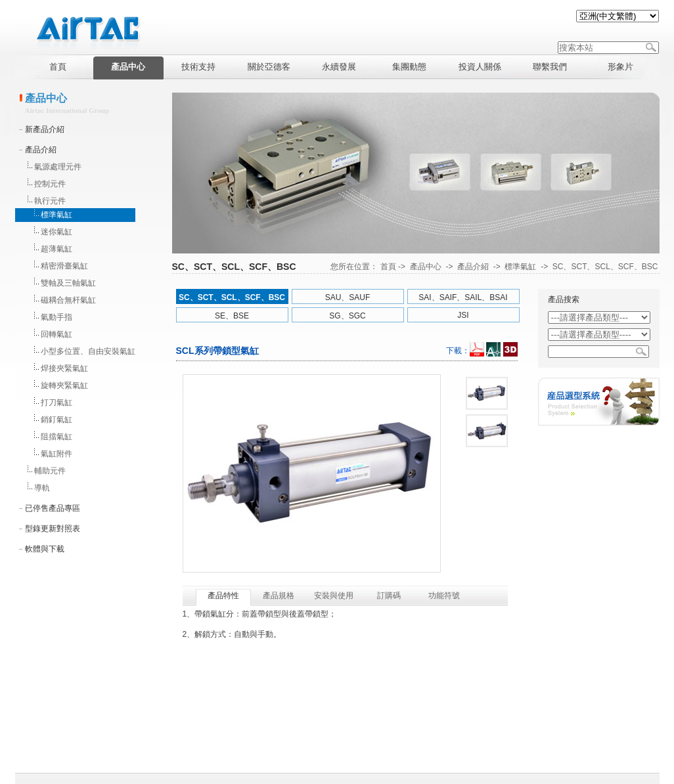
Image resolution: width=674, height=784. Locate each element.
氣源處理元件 (58, 167)
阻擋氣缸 (56, 437)
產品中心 (426, 267)
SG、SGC (347, 316)
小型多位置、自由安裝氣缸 (88, 351)
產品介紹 (41, 150)
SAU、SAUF (348, 297)
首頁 (388, 267)
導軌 (42, 488)
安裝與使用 (334, 596)
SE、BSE (232, 316)
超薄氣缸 (56, 249)
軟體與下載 (45, 549)
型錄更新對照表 (53, 529)
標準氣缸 (56, 215)
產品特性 (223, 596)
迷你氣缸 (56, 232)
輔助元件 (50, 471)
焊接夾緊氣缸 (64, 368)
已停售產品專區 (53, 508)
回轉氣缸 (56, 334)
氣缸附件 (56, 454)
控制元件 (50, 184)
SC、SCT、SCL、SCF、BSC (605, 267)
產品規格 (279, 596)
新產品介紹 (45, 129)
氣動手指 (56, 317)
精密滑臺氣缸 (64, 266)
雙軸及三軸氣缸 (68, 283)
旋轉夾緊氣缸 (64, 385)
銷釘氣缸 (56, 420)
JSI (463, 315)
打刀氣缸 (56, 403)
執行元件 (50, 201)
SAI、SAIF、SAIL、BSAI (463, 297)
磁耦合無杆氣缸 (68, 300)
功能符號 (444, 596)
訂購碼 (389, 596)
